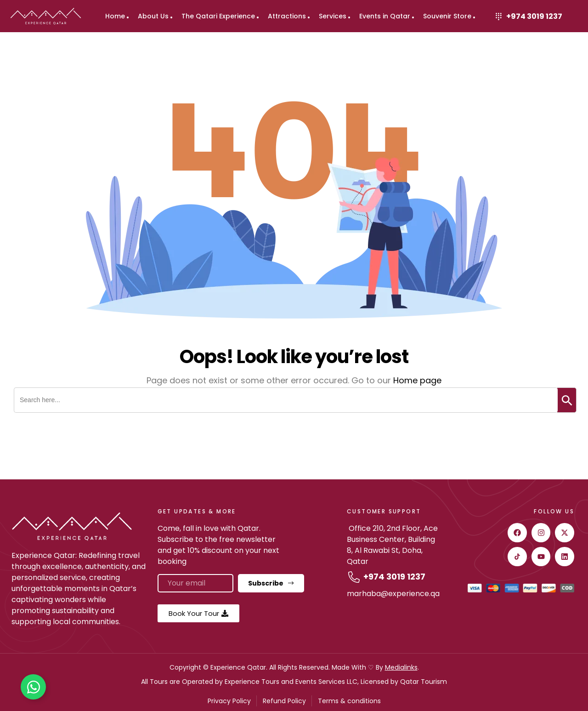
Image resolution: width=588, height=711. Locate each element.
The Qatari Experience (218, 16)
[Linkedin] (565, 557)
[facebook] (517, 533)
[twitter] (565, 533)
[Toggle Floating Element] (33, 687)
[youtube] (541, 557)
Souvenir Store (447, 16)
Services (333, 16)
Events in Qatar (385, 16)
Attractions (287, 16)
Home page (417, 380)
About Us (153, 16)
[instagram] (541, 533)
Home (115, 16)
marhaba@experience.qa (393, 594)
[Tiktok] (517, 557)
